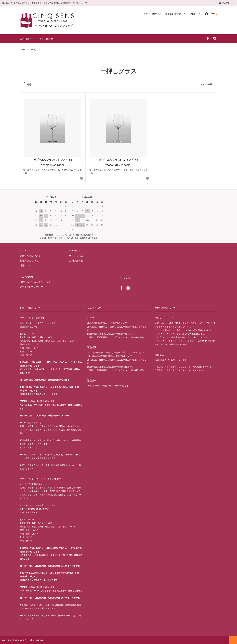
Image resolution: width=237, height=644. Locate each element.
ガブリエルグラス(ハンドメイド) (118, 160)
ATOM (30, 277)
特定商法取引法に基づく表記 (35, 282)
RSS (22, 277)
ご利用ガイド (27, 39)
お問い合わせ (46, 39)
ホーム (23, 50)
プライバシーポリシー (31, 287)
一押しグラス (37, 50)
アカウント (227, 3)
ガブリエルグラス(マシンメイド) (53, 160)
